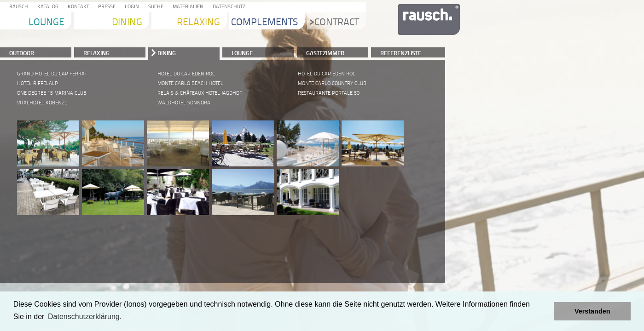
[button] (544, 311)
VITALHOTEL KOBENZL (42, 103)
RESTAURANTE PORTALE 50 (329, 93)
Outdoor (22, 53)
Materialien (187, 7)
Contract (334, 23)
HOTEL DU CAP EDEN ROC (186, 74)
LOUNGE (242, 53)
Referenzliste (401, 53)
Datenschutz (228, 7)
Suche (154, 7)
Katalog (46, 7)
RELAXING (96, 53)
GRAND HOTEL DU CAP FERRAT (52, 74)
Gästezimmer (325, 53)
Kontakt (77, 7)
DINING (167, 53)
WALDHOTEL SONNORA (184, 103)
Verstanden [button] (592, 311)
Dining (127, 23)
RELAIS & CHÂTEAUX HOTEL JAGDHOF (200, 93)
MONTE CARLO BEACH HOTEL (190, 83)
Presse (105, 7)
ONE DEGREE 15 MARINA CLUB (52, 93)
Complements (264, 23)
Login (131, 7)
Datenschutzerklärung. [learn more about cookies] (85, 317)
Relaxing (198, 23)
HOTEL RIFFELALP (38, 83)
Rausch (17, 7)
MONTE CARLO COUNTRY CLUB (332, 83)
